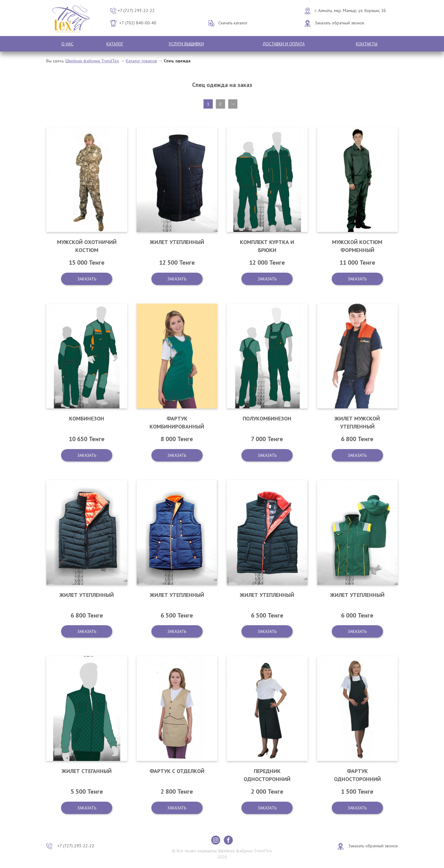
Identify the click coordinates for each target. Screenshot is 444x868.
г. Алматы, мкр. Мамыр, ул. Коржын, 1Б (350, 10)
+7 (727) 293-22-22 (136, 10)
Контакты (367, 44)
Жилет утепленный (177, 242)
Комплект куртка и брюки (267, 246)
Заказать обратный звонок (339, 23)
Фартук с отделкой (177, 771)
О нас (67, 44)
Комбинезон (87, 418)
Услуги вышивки (186, 44)
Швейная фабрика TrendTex (92, 61)
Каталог (115, 44)
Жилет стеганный (87, 771)
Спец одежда (177, 61)
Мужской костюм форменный (357, 246)
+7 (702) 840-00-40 (138, 23)
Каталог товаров (141, 61)
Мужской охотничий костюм (87, 246)
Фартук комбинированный (177, 422)
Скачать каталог (233, 23)
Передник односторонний (267, 775)
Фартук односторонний (357, 775)
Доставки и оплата (284, 44)
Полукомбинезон (267, 418)
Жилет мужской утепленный (357, 422)
